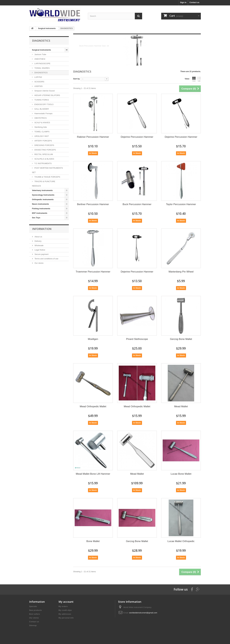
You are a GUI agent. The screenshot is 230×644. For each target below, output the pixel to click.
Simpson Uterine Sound (44, 91)
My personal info (66, 618)
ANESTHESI (40, 59)
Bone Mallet (93, 541)
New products (35, 610)
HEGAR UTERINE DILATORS (47, 95)
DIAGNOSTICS (41, 73)
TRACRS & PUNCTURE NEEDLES (44, 184)
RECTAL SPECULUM (43, 154)
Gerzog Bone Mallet (181, 339)
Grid (194, 79)
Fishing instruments (41, 209)
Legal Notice (40, 250)
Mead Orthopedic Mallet (93, 406)
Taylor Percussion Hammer (181, 204)
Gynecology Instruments (43, 195)
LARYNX (38, 77)
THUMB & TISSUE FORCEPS (47, 177)
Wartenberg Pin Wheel (181, 272)
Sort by (76, 79)
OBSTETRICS (40, 118)
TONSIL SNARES (42, 68)
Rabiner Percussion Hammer (93, 137)
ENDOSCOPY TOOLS (44, 104)
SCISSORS (39, 82)
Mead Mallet (181, 406)
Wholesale (39, 245)
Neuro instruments (40, 204)
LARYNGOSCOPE (42, 64)
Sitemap (33, 625)
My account (66, 602)
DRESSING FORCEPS (44, 145)
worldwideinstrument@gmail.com (143, 613)
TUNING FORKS (41, 100)
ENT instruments (40, 213)
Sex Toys (36, 218)
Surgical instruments (41, 50)
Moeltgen (93, 339)
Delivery (38, 241)
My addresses (65, 614)
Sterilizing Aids (40, 127)
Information (42, 229)
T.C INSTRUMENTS (43, 163)
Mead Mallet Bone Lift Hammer (93, 474)
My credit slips (65, 610)
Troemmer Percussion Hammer (93, 272)
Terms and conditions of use (46, 259)
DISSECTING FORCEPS (45, 150)
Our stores (39, 263)
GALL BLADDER (41, 109)
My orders (63, 606)
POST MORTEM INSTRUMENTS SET (47, 170)
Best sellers (35, 614)
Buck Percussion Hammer (137, 204)
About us (38, 237)
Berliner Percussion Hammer (93, 204)
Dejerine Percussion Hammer (137, 137)
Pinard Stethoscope (137, 339)
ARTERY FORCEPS (43, 141)
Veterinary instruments (42, 190)
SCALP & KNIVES (42, 123)
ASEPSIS (38, 86)
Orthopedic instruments (43, 199)
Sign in (183, 2)
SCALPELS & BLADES (44, 159)
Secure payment (41, 254)
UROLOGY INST (41, 136)
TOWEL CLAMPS (42, 132)
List (199, 79)
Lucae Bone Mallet (181, 474)
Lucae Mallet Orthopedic (181, 541)
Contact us (194, 2)
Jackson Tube (40, 54)
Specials (33, 606)
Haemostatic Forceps (43, 113)
